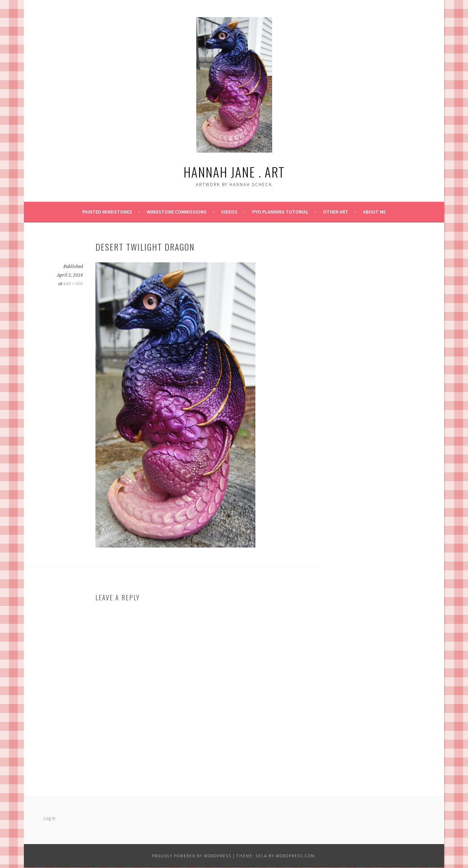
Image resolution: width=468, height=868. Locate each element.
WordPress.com (295, 856)
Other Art (336, 212)
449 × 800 (73, 284)
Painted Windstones (107, 212)
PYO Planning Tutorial (280, 212)
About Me (374, 212)
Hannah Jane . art (234, 172)
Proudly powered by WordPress (192, 856)
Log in (50, 818)
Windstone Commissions (177, 212)
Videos (229, 212)
